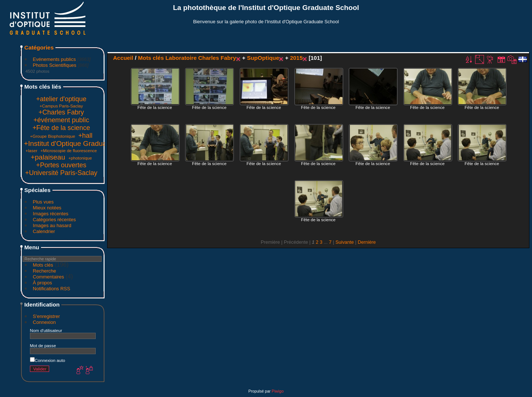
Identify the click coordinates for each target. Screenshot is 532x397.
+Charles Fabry (61, 112)
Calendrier (44, 231)
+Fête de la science (61, 128)
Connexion (44, 322)
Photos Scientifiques (55, 65)
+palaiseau (48, 157)
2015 (296, 58)
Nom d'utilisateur (46, 330)
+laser (31, 151)
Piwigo (277, 391)
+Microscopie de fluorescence (69, 151)
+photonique (80, 158)
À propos (42, 283)
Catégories (39, 47)
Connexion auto (47, 360)
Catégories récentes (54, 220)
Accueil (123, 58)
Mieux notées (47, 208)
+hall (85, 136)
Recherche (45, 271)
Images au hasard (52, 225)
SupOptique (263, 58)
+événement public (61, 120)
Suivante (345, 242)
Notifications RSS (52, 289)
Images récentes (51, 214)
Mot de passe (43, 345)
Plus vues (43, 202)
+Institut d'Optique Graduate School (80, 143)
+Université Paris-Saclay (61, 173)
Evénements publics (54, 59)
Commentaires (49, 277)
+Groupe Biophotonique (52, 136)
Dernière (367, 242)
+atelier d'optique (61, 99)
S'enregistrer (46, 316)
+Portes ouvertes (61, 165)
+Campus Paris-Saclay (61, 106)
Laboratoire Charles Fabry (201, 58)
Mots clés (43, 265)
